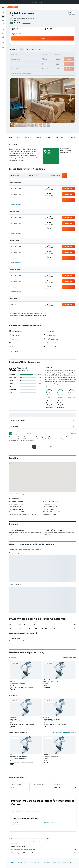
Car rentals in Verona (49, 822)
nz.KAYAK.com (13, 862)
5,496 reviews (26, 23)
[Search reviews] (44, 415)
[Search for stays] (3, 16)
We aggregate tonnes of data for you (44, 850)
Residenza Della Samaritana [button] (52, 719)
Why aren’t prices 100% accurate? (44, 853)
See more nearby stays (69, 658)
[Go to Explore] (3, 29)
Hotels (20, 862)
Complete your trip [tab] (18, 811)
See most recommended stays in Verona (64, 732)
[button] (77, 2)
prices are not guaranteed (46, 841)
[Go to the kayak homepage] (12, 7)
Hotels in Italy (37, 862)
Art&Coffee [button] (13, 682)
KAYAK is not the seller (44, 846)
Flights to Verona (18, 822)
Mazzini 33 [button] (47, 680)
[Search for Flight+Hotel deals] (3, 24)
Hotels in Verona (18, 825)
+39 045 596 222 (16, 20)
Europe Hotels (27, 862)
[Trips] (3, 42)
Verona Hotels (66, 862)
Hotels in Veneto (46, 862)
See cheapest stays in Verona (67, 695)
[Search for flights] (3, 13)
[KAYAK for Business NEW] (3, 37)
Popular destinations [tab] (33, 811)
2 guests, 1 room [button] (17, 34)
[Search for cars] (3, 20)
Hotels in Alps (56, 862)
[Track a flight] (3, 33)
